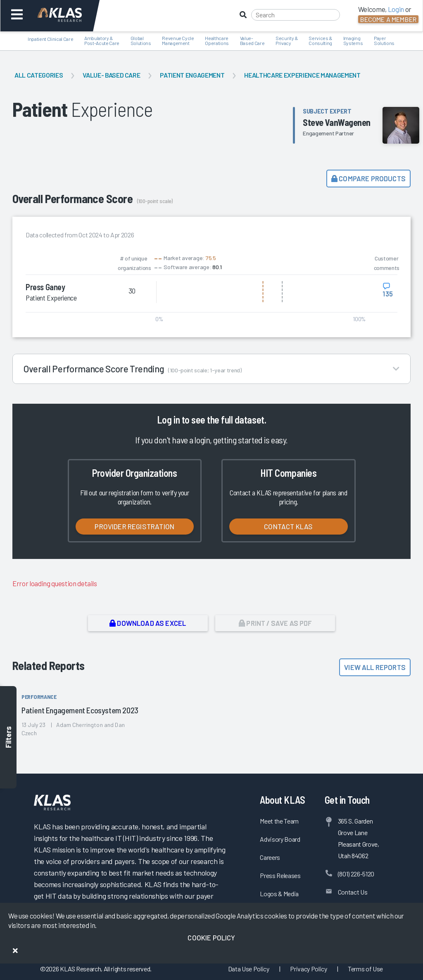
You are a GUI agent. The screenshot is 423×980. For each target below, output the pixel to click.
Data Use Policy (249, 969)
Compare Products (368, 178)
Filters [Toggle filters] (8, 737)
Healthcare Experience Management (302, 75)
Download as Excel (148, 623)
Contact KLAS (288, 526)
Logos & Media (279, 894)
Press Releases (280, 875)
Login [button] (396, 9)
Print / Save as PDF (275, 623)
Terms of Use (365, 969)
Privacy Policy (308, 969)
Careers (270, 857)
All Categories (39, 75)
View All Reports (375, 667)
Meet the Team (279, 821)
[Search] (296, 15)
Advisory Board (280, 839)
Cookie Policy (211, 937)
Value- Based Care (111, 75)
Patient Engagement (192, 75)
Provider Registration (134, 526)
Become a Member (388, 19)
